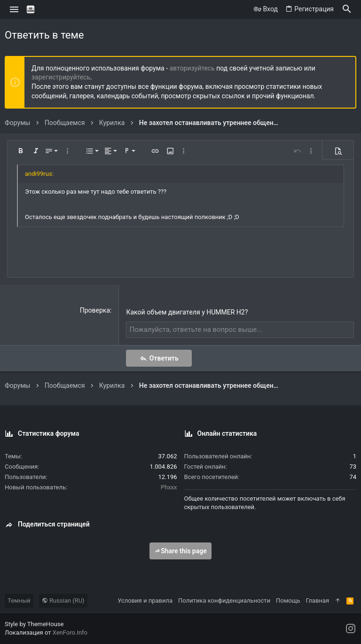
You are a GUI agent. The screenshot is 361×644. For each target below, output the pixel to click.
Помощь (288, 600)
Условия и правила (145, 600)
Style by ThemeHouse (34, 624)
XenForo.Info (70, 632)
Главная (318, 600)
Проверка (95, 310)
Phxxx (169, 487)
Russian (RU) (63, 600)
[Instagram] (351, 628)
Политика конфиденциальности (224, 600)
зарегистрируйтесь (61, 77)
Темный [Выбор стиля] (19, 600)
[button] (14, 9)
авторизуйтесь (192, 68)
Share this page (180, 550)
